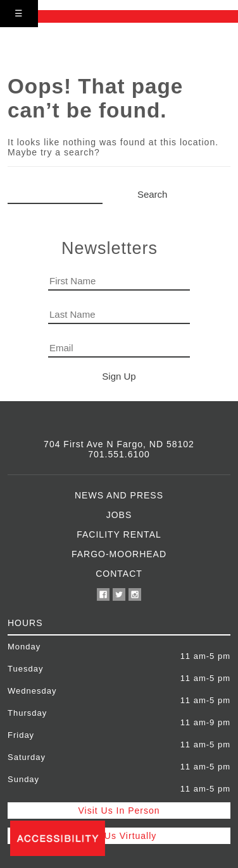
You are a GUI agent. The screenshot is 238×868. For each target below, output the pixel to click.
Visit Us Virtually (119, 836)
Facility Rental (119, 534)
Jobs (119, 515)
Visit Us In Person (119, 811)
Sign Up (119, 376)
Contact (119, 574)
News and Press (119, 495)
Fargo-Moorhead (119, 554)
